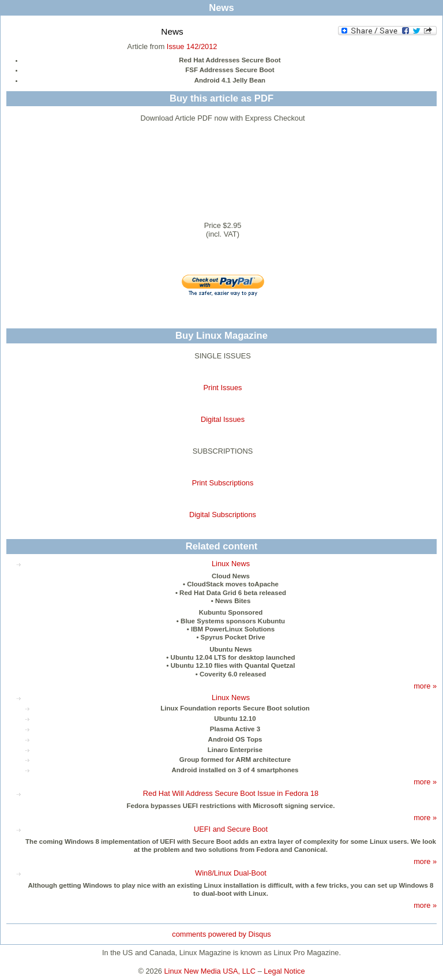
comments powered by (221, 934)
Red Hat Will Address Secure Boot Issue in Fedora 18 (231, 793)
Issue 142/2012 (192, 46)
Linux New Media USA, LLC (210, 971)
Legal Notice (284, 971)
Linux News (231, 564)
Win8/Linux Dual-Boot (231, 873)
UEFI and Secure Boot (231, 829)
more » (425, 686)
